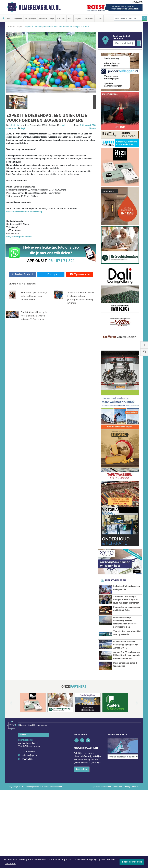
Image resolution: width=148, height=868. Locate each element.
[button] (7, 102)
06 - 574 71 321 (62, 261)
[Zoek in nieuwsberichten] (128, 18)
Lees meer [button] (10, 863)
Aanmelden (82, 808)
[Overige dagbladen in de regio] (123, 784)
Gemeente (43, 18)
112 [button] (9, 18)
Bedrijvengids (31, 18)
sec (15, 128)
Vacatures (89, 18)
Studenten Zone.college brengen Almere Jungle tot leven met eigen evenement (126, 600)
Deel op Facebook (22, 274)
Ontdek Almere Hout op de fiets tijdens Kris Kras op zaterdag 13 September (34, 316)
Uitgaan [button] (78, 18)
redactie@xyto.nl (30, 794)
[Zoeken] (145, 18)
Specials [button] (60, 18)
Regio (52, 18)
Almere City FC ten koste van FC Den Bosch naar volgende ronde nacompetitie (127, 675)
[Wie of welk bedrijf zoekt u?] (124, 43)
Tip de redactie (80, 274)
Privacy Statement (132, 825)
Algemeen (18, 18)
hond (62, 125)
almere (10, 128)
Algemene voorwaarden (101, 825)
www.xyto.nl (27, 797)
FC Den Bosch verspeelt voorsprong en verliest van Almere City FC (126, 652)
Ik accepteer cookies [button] (132, 862)
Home (11, 27)
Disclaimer (117, 825)
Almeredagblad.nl (40, 7)
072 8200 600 (28, 790)
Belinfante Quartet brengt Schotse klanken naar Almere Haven (34, 296)
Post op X (51, 274)
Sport (70, 18)
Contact (99, 18)
